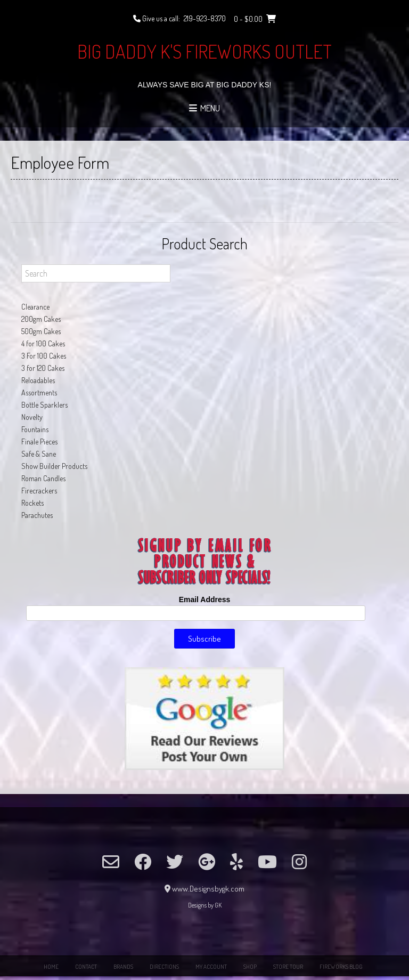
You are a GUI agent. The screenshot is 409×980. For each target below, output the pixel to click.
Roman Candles (43, 478)
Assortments (39, 392)
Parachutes (37, 515)
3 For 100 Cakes (44, 356)
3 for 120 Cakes (43, 368)
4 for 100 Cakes (43, 343)
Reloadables (38, 380)
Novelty (32, 417)
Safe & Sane (39, 454)
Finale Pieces (39, 442)
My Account (211, 967)
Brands (123, 967)
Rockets (32, 503)
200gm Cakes (41, 319)
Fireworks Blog (341, 967)
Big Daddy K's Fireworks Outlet (204, 51)
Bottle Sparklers (44, 405)
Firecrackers (39, 491)
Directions (164, 967)
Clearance (35, 307)
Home (51, 967)
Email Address (205, 600)
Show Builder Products (54, 466)
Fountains (35, 429)
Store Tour (288, 967)
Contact (86, 967)
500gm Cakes (41, 331)
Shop (250, 967)
